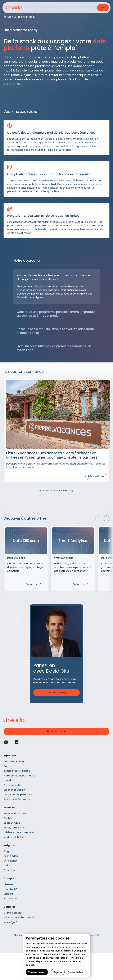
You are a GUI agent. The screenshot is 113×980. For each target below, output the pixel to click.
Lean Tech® (10, 889)
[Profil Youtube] (6, 742)
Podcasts (9, 870)
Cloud (7, 780)
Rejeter (58, 972)
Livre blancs (11, 861)
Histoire (8, 884)
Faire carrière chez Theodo (19, 917)
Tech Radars (11, 856)
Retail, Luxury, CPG (14, 828)
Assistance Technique (17, 799)
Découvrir (31, 584)
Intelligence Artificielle (17, 771)
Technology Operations (18, 795)
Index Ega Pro (11, 922)
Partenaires (10, 899)
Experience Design (14, 790)
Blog (6, 851)
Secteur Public (12, 823)
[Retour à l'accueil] (14, 8)
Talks (7, 865)
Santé (7, 818)
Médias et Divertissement (19, 832)
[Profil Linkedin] (17, 742)
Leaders (8, 894)
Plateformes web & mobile (19, 776)
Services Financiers (15, 813)
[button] (103, 8)
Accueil (7, 17)
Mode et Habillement (16, 837)
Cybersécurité (12, 785)
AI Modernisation (14, 761)
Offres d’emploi (13, 913)
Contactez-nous (56, 693)
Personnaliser (75, 972)
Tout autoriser (37, 972)
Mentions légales (23, 935)
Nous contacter (57, 731)
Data (6, 766)
